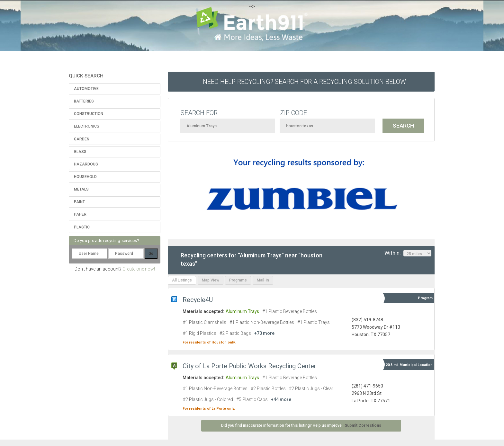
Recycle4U (198, 300)
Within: (408, 253)
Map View (211, 280)
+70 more (264, 333)
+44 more (281, 399)
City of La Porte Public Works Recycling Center (249, 366)
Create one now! (139, 269)
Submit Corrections (363, 425)
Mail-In (263, 280)
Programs (238, 280)
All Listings (182, 280)
